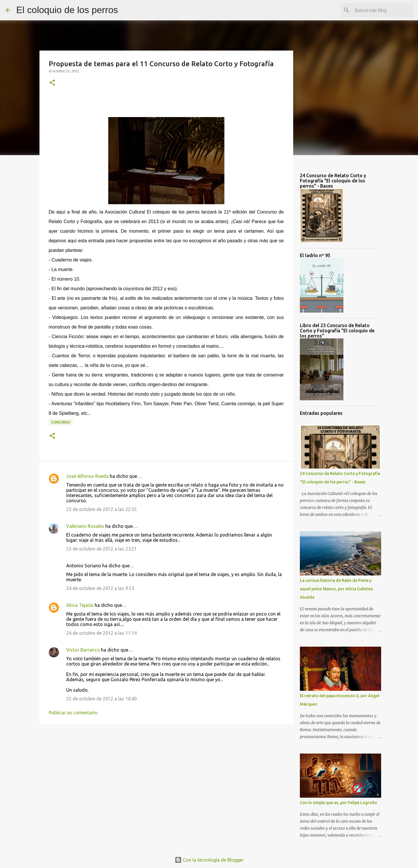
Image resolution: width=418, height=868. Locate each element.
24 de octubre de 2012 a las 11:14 (101, 633)
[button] (52, 83)
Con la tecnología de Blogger (209, 860)
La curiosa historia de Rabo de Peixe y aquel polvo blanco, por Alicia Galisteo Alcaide (336, 589)
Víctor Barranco (83, 650)
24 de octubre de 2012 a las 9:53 (100, 588)
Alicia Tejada (80, 605)
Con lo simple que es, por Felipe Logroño (338, 803)
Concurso (61, 422)
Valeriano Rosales (85, 526)
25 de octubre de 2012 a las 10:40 (101, 699)
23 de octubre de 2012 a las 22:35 (101, 509)
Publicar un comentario (73, 713)
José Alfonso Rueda (87, 476)
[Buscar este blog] (383, 10)
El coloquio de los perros (67, 10)
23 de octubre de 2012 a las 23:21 (101, 549)
